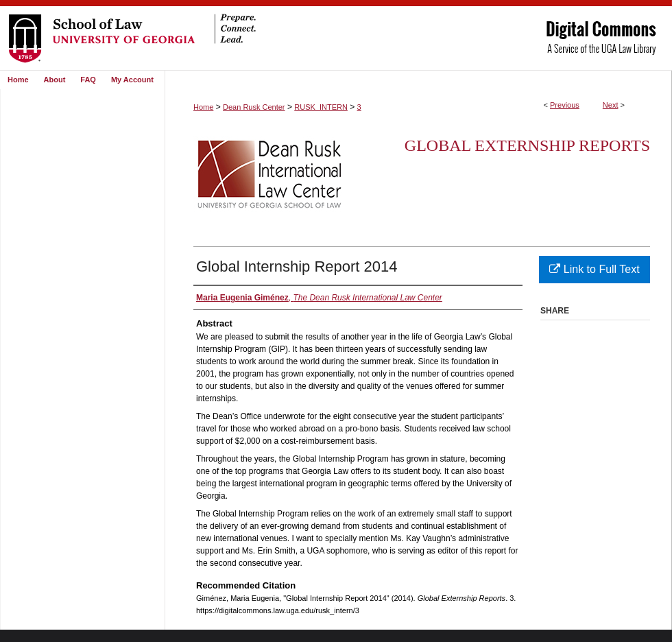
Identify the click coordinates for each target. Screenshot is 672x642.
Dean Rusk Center (254, 107)
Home (203, 107)
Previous (565, 105)
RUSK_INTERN (321, 107)
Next (611, 105)
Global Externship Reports (527, 145)
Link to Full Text (594, 269)
